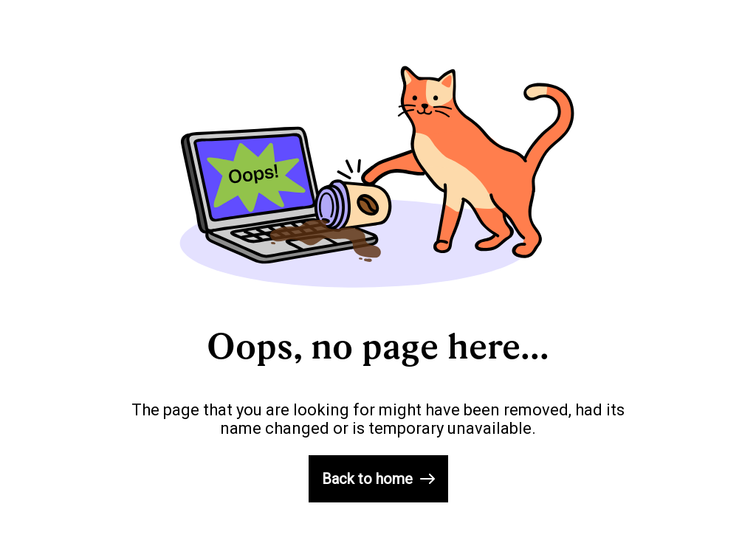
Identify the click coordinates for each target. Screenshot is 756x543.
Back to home (378, 479)
